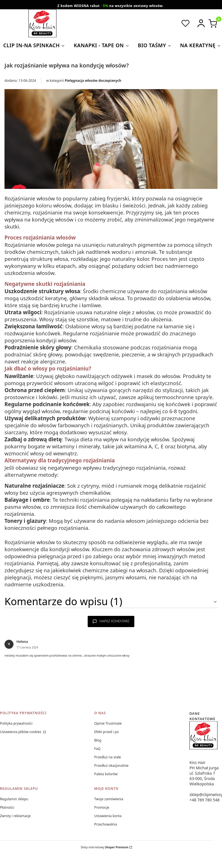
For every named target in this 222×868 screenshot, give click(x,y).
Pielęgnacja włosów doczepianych (93, 81)
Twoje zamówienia (109, 799)
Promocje (102, 807)
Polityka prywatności (16, 723)
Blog (98, 740)
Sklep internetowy (105, 847)
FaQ (97, 749)
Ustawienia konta (108, 816)
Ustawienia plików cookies (21, 732)
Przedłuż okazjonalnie (111, 766)
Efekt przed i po (107, 732)
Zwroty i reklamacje (15, 816)
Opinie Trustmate (108, 723)
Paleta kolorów (106, 774)
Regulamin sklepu (14, 799)
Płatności (7, 807)
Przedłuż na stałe (107, 757)
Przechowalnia (106, 824)
